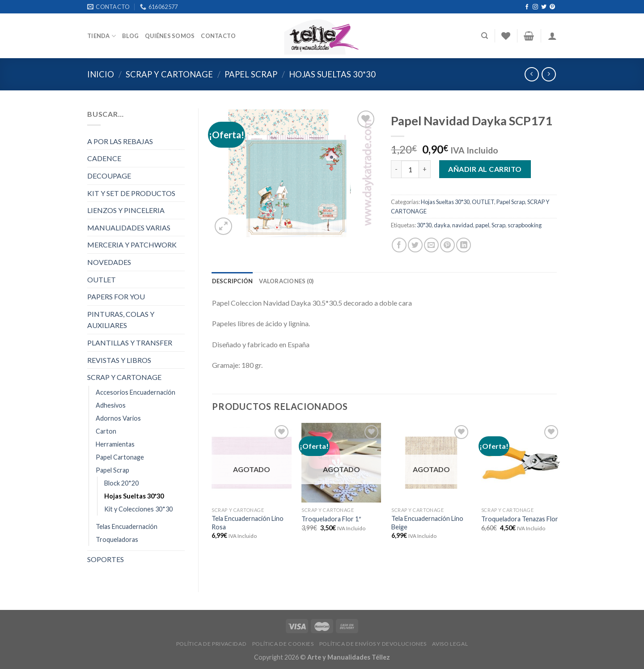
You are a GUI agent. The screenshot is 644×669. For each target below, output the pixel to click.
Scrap (498, 225)
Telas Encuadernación (127, 526)
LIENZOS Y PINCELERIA (126, 210)
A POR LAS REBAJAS (120, 141)
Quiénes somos (170, 36)
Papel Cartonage (120, 457)
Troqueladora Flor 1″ (331, 519)
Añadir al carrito (485, 169)
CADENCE (104, 158)
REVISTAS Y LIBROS (119, 360)
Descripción (233, 281)
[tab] (233, 281)
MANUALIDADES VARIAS (129, 228)
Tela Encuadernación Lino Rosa (248, 523)
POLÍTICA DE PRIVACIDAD (211, 644)
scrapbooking (525, 225)
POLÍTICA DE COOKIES (283, 644)
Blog (130, 36)
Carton (106, 431)
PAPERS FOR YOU (116, 296)
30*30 (424, 225)
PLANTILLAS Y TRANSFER (130, 343)
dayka (442, 225)
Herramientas (115, 444)
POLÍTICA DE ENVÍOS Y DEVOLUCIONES (373, 644)
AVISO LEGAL (450, 644)
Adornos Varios (118, 418)
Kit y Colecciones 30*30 (138, 509)
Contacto (218, 36)
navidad (463, 225)
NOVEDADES (109, 262)
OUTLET (102, 279)
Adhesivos (111, 405)
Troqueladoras (117, 539)
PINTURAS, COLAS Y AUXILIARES (121, 320)
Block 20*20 (121, 483)
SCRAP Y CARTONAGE (169, 74)
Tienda (102, 36)
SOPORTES (106, 559)
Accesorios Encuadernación (136, 392)
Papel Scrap (251, 74)
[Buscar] (485, 36)
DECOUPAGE (109, 176)
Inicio (101, 74)
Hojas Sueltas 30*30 (332, 74)
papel (482, 225)
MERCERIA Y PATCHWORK (132, 245)
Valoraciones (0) (286, 281)
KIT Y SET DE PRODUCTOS (131, 193)
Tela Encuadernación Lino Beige (427, 523)
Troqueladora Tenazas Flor (520, 519)
